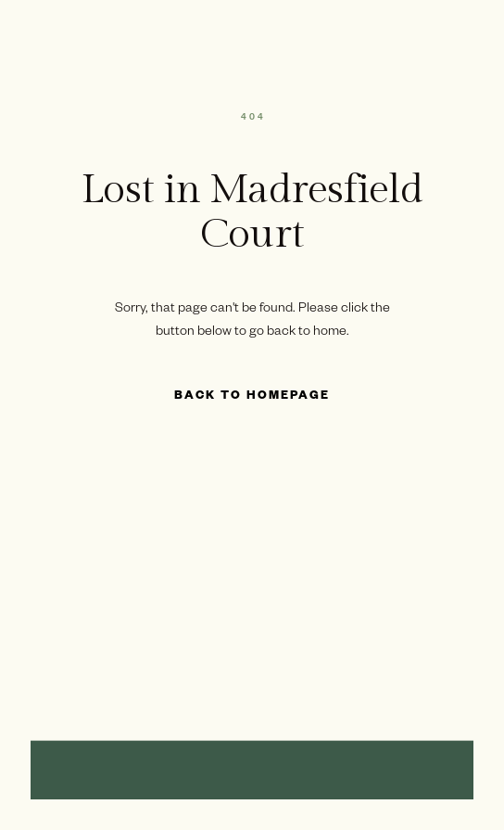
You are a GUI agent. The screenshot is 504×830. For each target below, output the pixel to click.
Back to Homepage (252, 397)
